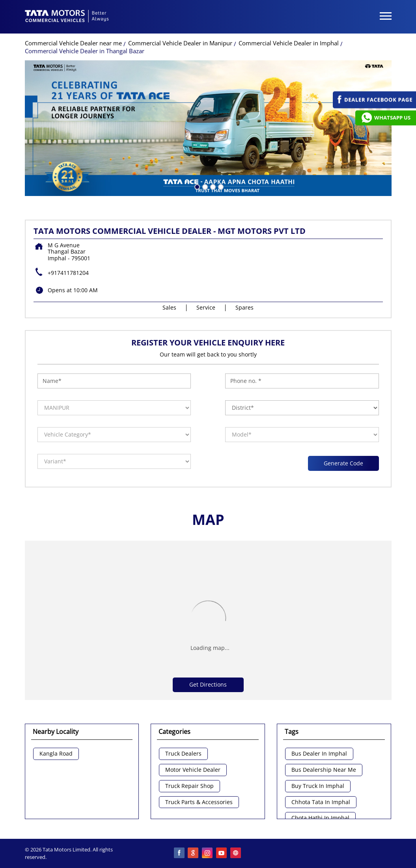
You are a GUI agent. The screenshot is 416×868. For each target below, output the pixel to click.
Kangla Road (56, 754)
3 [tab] (212, 186)
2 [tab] (204, 186)
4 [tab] (220, 186)
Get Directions (208, 684)
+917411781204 (68, 273)
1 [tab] (196, 186)
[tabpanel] (208, 128)
